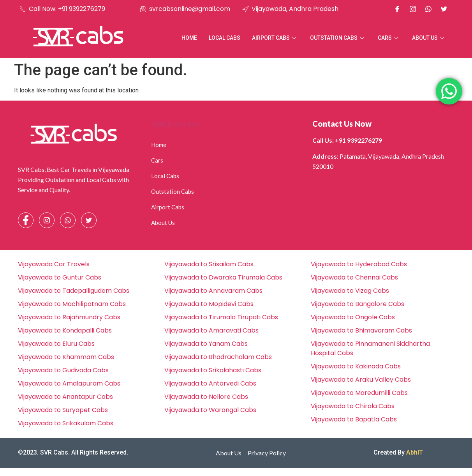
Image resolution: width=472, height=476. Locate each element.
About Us (429, 38)
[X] (444, 9)
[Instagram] (413, 9)
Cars (389, 38)
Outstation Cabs (338, 38)
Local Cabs (225, 38)
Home (189, 38)
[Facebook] (397, 9)
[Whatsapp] (428, 9)
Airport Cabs (275, 38)
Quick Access (175, 124)
